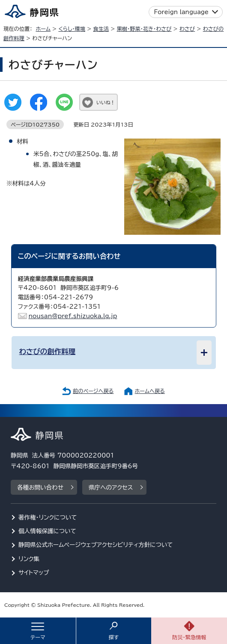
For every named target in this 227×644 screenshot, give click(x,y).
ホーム (43, 29)
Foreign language (181, 12)
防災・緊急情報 (189, 637)
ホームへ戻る (150, 391)
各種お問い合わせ (40, 487)
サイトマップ (34, 573)
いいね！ (106, 102)
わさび (187, 29)
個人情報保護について (47, 531)
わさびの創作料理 (48, 352)
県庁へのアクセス (111, 487)
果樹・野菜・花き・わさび (144, 29)
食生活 (101, 29)
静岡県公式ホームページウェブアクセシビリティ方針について (96, 545)
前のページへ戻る (93, 391)
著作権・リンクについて (48, 517)
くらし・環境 (72, 29)
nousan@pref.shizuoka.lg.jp (73, 316)
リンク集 (29, 559)
